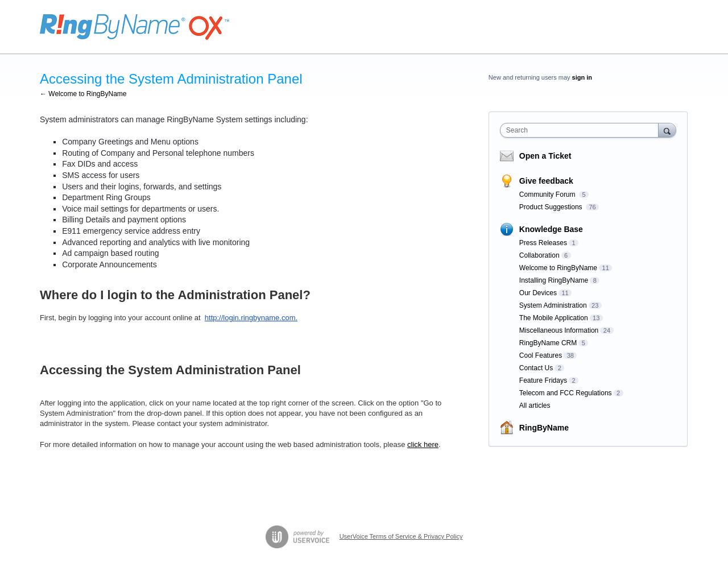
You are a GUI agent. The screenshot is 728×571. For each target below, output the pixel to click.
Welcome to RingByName (558, 268)
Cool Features (541, 355)
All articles (535, 406)
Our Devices (538, 293)
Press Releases (543, 243)
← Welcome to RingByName (83, 94)
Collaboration (539, 255)
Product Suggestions (552, 207)
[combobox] (582, 130)
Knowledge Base (551, 229)
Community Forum (548, 195)
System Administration (553, 305)
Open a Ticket (545, 156)
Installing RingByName (554, 280)
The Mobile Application (554, 318)
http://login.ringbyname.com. (251, 318)
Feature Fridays (543, 380)
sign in (582, 77)
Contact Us (536, 368)
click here (423, 444)
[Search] (667, 130)
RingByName (544, 428)
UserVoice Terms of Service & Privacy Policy (401, 536)
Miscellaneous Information (559, 330)
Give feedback (546, 181)
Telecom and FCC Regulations (566, 393)
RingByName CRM (548, 343)
